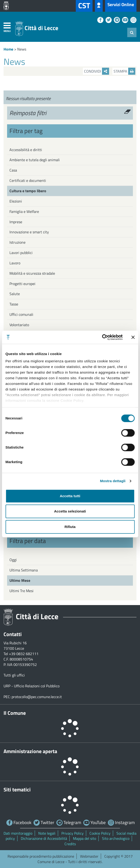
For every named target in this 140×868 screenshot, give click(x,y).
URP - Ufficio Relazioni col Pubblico (32, 686)
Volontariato (19, 325)
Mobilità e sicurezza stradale (32, 273)
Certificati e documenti (28, 180)
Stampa (124, 71)
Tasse (14, 304)
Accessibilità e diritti (26, 150)
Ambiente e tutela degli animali (35, 160)
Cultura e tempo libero (28, 191)
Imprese (16, 222)
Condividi (97, 71)
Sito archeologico (116, 838)
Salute (15, 294)
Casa (13, 170)
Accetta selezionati (70, 511)
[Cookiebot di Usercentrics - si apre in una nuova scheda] (102, 337)
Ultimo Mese (20, 580)
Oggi (13, 560)
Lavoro (15, 263)
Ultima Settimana (24, 570)
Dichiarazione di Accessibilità (44, 838)
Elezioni (16, 201)
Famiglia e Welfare (24, 211)
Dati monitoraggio (18, 833)
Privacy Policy (72, 833)
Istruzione (17, 242)
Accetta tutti (70, 496)
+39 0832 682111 (24, 654)
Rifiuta (70, 527)
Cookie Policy (100, 833)
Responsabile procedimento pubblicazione (41, 856)
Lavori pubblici (21, 253)
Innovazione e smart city (29, 232)
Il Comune (15, 713)
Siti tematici (17, 790)
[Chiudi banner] (133, 337)
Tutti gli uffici (14, 675)
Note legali (47, 833)
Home (8, 49)
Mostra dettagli (113, 481)
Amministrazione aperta (30, 751)
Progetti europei (22, 284)
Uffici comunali (21, 314)
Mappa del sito (85, 838)
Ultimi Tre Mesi (21, 591)
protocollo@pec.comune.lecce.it (37, 697)
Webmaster (89, 856)
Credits (70, 844)
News (22, 49)
